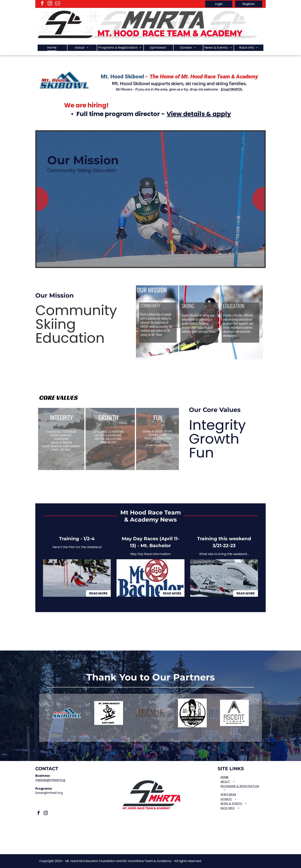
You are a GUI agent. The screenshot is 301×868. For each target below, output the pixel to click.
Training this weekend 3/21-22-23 (224, 542)
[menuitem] (52, 48)
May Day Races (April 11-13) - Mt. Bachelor (150, 542)
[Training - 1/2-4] (77, 578)
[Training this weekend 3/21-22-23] (224, 578)
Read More (98, 593)
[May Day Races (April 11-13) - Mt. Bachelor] (150, 578)
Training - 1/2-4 (77, 539)
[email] (58, 4)
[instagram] (50, 4)
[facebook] (42, 4)
